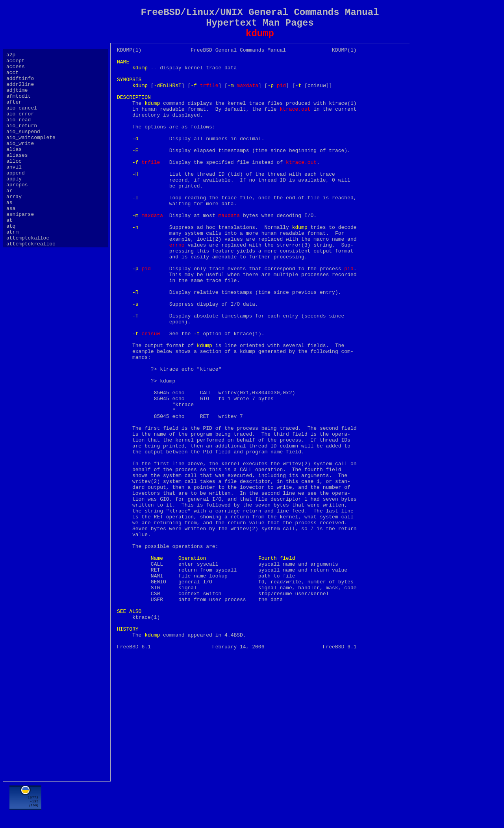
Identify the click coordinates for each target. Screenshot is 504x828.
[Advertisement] (260, 803)
